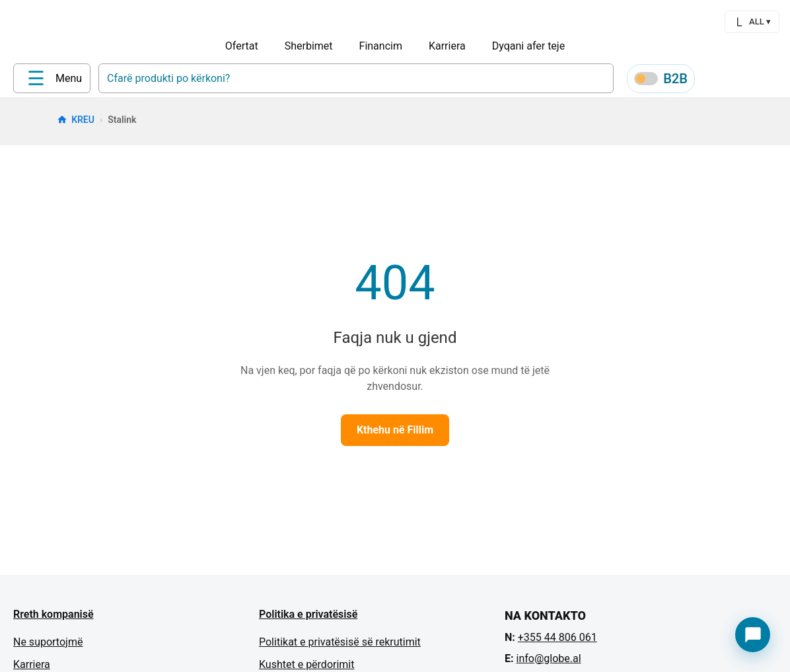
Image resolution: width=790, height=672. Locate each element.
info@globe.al (548, 663)
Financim (381, 46)
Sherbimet (309, 46)
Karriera (447, 46)
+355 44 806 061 (557, 642)
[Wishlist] (745, 81)
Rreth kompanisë (54, 619)
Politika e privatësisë (308, 619)
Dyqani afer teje (528, 46)
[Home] (40, 80)
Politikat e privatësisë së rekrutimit (340, 647)
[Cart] (777, 81)
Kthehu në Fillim (395, 434)
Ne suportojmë (48, 647)
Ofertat (242, 46)
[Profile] (713, 81)
